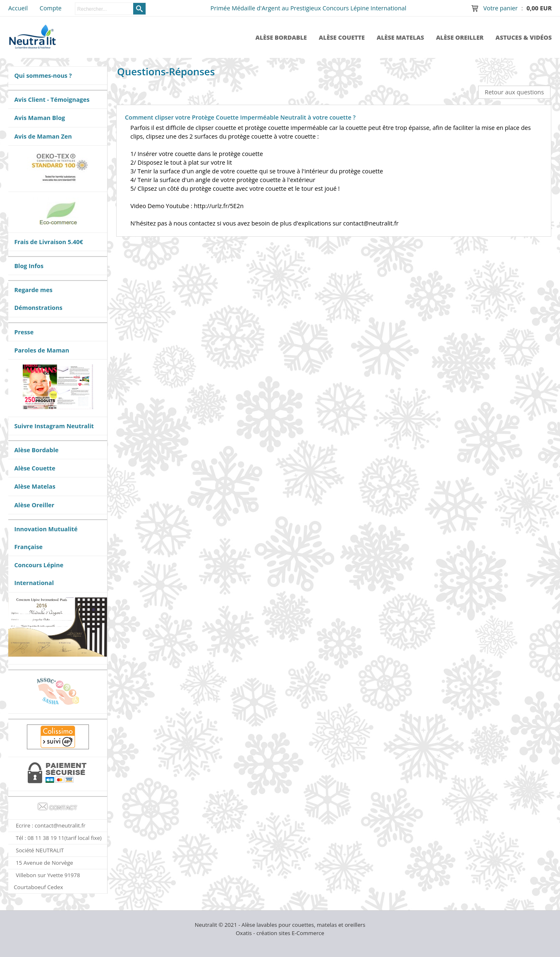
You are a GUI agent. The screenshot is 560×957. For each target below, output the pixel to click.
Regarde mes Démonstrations (38, 299)
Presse (24, 332)
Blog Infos (29, 266)
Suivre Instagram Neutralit (54, 426)
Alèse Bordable (281, 37)
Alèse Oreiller (460, 37)
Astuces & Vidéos (524, 37)
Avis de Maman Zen (43, 136)
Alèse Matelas (401, 37)
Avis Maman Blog (39, 118)
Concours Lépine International (39, 574)
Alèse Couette (342, 37)
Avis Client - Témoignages (52, 100)
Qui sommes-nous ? (43, 76)
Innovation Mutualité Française (46, 538)
